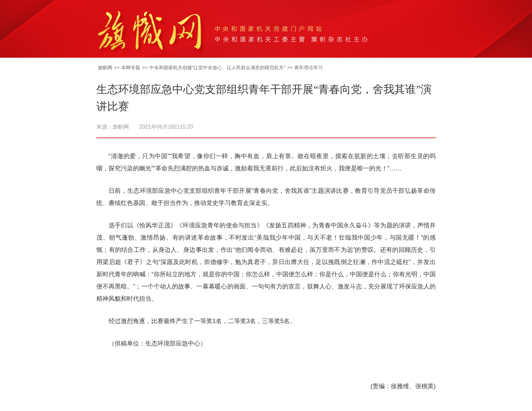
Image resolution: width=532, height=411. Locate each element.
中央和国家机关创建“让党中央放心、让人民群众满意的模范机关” (217, 68)
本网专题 (131, 68)
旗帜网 (105, 68)
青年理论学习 (308, 68)
